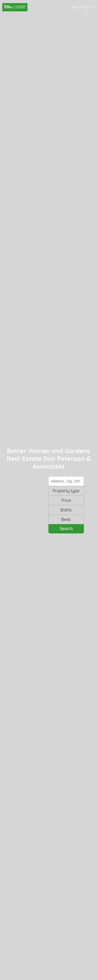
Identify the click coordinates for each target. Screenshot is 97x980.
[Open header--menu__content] (86, 12)
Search (66, 529)
